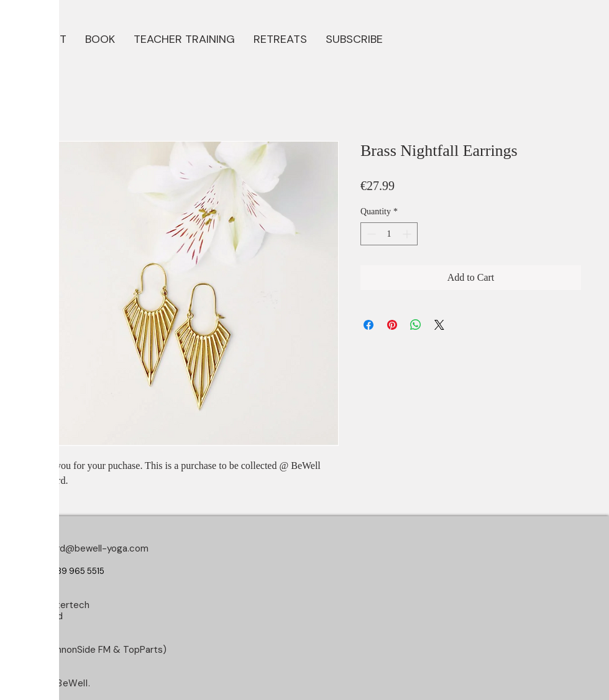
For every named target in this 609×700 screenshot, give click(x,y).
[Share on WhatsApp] (416, 325)
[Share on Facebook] (369, 325)
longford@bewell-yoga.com (89, 548)
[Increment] (408, 234)
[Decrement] (370, 234)
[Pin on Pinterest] (392, 325)
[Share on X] (439, 325)
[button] (100, 38)
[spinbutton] (389, 234)
